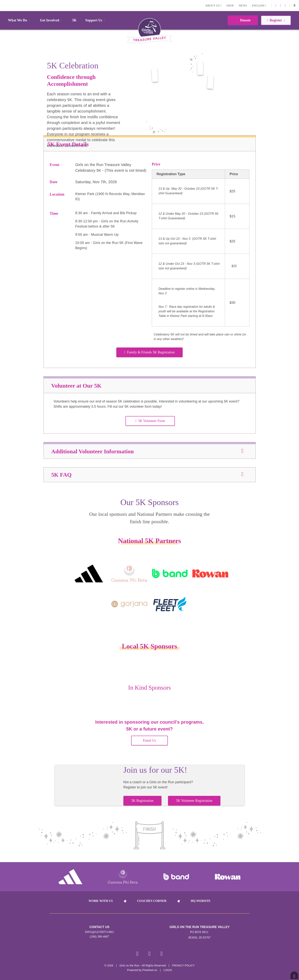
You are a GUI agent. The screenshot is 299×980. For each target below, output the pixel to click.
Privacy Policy (183, 965)
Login (4, 5)
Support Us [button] (96, 20)
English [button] (259, 6)
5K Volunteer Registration (194, 801)
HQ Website (201, 901)
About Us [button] (213, 6)
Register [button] (276, 20)
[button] (295, 6)
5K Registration (142, 801)
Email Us (149, 740)
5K (74, 20)
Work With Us (101, 901)
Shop (230, 6)
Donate (243, 20)
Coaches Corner (152, 901)
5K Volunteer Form (150, 421)
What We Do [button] (20, 20)
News (243, 6)
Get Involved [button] (52, 20)
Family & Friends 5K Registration (150, 352)
